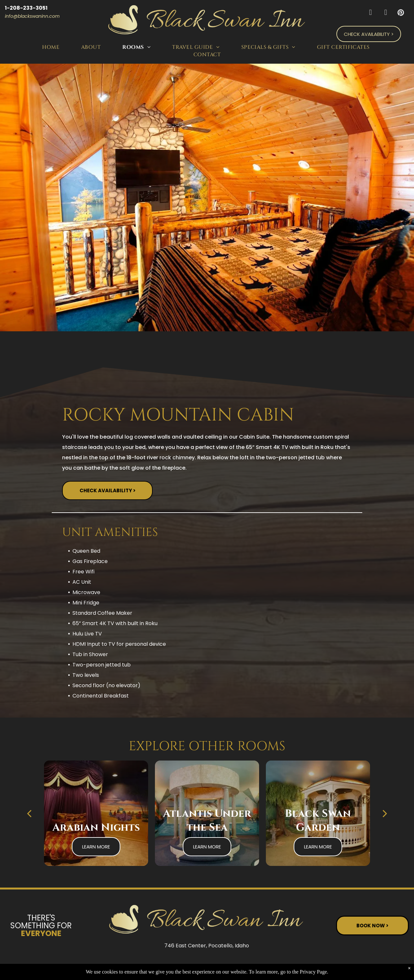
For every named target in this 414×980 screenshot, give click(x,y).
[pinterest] (401, 13)
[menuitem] (52, 47)
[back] (29, 813)
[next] (385, 813)
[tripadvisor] (386, 13)
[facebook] (370, 13)
